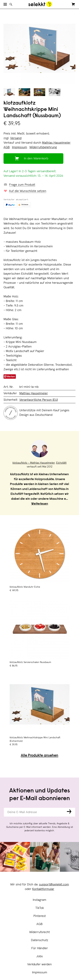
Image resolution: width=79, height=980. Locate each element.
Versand (16, 138)
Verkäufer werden (39, 964)
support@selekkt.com (54, 885)
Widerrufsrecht (39, 932)
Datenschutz (40, 940)
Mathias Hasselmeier (56, 143)
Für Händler (40, 948)
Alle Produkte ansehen (39, 756)
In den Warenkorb (36, 159)
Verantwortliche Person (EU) (39, 400)
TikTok (40, 908)
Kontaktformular (43, 889)
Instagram (39, 900)
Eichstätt (61, 463)
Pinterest (40, 916)
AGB (39, 924)
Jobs (39, 956)
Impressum (40, 972)
